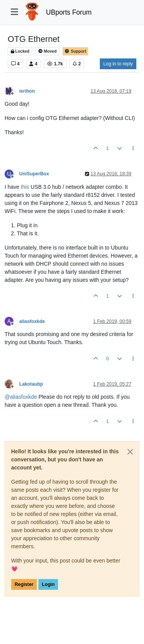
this (25, 187)
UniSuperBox (34, 174)
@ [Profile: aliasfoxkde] (21, 397)
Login (48, 584)
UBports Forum (69, 12)
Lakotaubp (31, 384)
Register (24, 584)
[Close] (130, 452)
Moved (47, 51)
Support (75, 51)
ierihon (27, 91)
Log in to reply (118, 64)
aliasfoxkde (32, 321)
